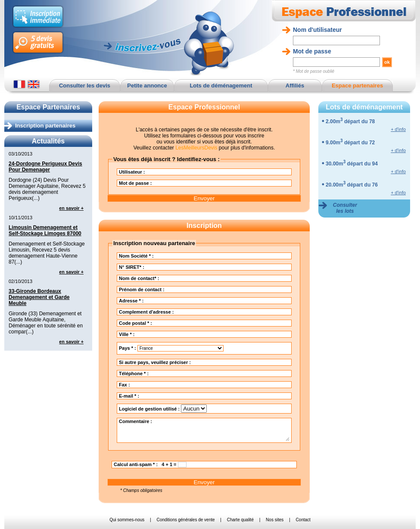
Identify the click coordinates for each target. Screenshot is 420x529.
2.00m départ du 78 (350, 121)
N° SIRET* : (175, 267)
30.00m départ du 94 (352, 164)
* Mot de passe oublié (314, 71)
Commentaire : (204, 430)
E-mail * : (173, 396)
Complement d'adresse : (190, 312)
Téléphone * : (177, 373)
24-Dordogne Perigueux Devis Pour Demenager (45, 167)
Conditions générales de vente (185, 520)
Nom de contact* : (183, 278)
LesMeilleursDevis (196, 148)
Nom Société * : (180, 256)
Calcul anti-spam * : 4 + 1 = (150, 465)
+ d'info (398, 129)
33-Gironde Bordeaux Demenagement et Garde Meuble (39, 297)
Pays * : (171, 348)
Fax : (168, 385)
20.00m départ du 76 (352, 185)
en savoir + (71, 208)
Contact (303, 520)
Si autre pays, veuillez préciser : (199, 362)
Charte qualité (240, 520)
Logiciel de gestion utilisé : (163, 409)
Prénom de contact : (185, 289)
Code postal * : (179, 323)
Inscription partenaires (45, 126)
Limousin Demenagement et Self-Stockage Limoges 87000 (45, 230)
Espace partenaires (357, 86)
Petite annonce (147, 86)
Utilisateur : (176, 172)
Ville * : (171, 334)
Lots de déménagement (221, 86)
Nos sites (275, 520)
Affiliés (295, 86)
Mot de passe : (179, 183)
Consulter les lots (345, 208)
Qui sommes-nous (127, 520)
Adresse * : (175, 301)
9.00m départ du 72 (350, 143)
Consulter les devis (85, 86)
